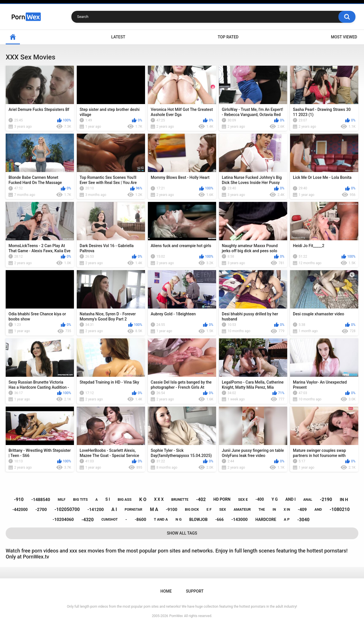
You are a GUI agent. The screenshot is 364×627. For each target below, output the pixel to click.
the (262, 510)
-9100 (171, 510)
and (318, 509)
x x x (159, 499)
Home (13, 37)
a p (287, 519)
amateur (242, 509)
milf (62, 500)
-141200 (96, 510)
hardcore (266, 520)
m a (154, 509)
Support (195, 591)
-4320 (87, 520)
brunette (180, 500)
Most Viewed (344, 37)
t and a (161, 519)
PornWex (176, 616)
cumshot (109, 520)
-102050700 (67, 509)
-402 (201, 499)
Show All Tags (182, 533)
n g (178, 519)
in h (344, 500)
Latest (118, 37)
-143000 (239, 520)
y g (275, 499)
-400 (260, 499)
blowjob (198, 520)
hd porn (222, 499)
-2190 (326, 499)
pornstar (133, 510)
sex (223, 509)
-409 (302, 510)
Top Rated (228, 37)
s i (108, 499)
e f (209, 509)
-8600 (140, 520)
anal (308, 500)
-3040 (303, 520)
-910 (19, 499)
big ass (125, 499)
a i (114, 509)
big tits (80, 499)
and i (291, 499)
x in (287, 510)
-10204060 (63, 520)
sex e (243, 499)
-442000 (20, 510)
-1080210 (340, 509)
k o (143, 499)
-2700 (41, 510)
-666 (220, 520)
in (274, 510)
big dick (192, 510)
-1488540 (41, 500)
